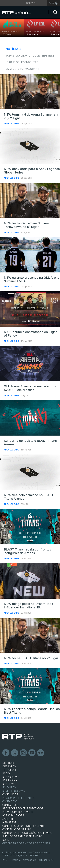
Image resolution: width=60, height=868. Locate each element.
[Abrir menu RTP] (30, 3)
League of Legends (18, 62)
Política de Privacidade (15, 853)
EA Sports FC (14, 69)
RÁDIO (6, 773)
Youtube (32, 753)
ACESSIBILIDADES (13, 815)
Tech (37, 62)
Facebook (6, 753)
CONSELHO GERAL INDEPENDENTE (24, 826)
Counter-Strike (44, 56)
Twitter (15, 753)
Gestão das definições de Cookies (26, 843)
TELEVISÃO (9, 770)
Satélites (9, 819)
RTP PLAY (8, 784)
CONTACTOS (10, 805)
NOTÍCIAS (8, 763)
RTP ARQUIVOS (11, 777)
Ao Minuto (23, 56)
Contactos (10, 801)
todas (10, 56)
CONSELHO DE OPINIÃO (17, 829)
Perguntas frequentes (18, 798)
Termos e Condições (13, 855)
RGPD (6, 840)
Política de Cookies (40, 853)
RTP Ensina (10, 780)
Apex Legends (12, 124)
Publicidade (33, 855)
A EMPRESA (9, 822)
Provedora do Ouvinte (18, 812)
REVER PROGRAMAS (14, 791)
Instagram (23, 753)
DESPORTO (9, 766)
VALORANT (32, 69)
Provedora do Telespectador (23, 808)
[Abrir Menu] (49, 9)
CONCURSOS (10, 794)
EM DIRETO (9, 787)
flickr (41, 753)
